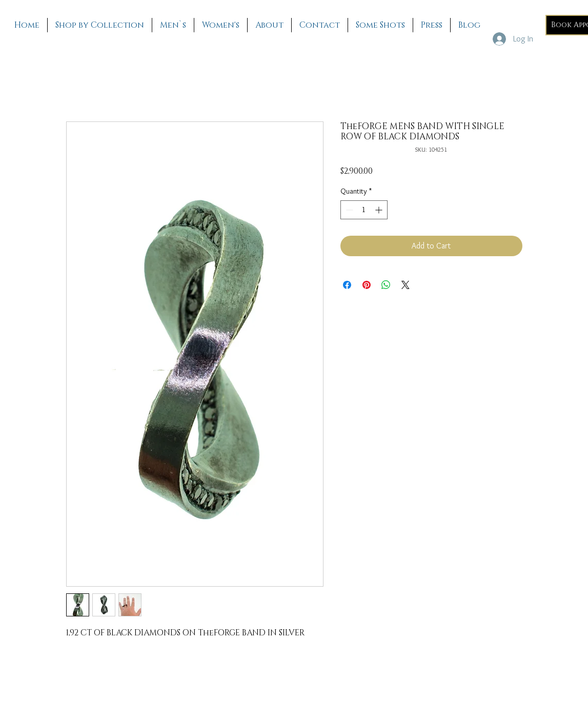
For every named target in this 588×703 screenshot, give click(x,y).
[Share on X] (405, 285)
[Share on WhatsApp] (386, 285)
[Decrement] (348, 210)
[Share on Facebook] (347, 285)
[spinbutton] (364, 210)
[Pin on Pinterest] (367, 285)
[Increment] (380, 210)
